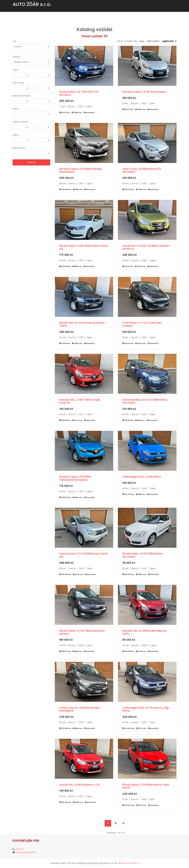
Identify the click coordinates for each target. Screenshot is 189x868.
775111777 (19, 849)
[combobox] (31, 47)
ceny (142, 41)
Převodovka (19, 148)
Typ (14, 41)
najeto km (168, 41)
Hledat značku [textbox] (21, 62)
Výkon (16, 135)
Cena (15, 70)
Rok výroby (18, 83)
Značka (16, 57)
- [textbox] (14, 75)
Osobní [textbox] (18, 46)
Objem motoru (20, 122)
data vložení (153, 41)
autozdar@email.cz (25, 852)
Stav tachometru (22, 96)
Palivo (16, 109)
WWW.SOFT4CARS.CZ (128, 863)
